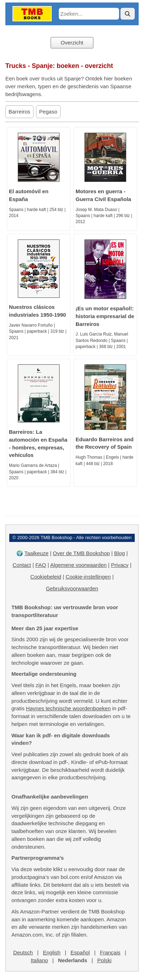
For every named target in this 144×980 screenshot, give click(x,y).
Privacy (120, 565)
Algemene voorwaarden (78, 565)
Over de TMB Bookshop (81, 553)
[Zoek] (128, 14)
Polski (104, 960)
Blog (119, 553)
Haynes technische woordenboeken (68, 708)
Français (110, 952)
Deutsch (23, 952)
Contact (22, 565)
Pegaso (48, 112)
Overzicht (72, 43)
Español (80, 952)
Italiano (39, 960)
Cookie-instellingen (88, 577)
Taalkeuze (36, 553)
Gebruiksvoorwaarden (72, 588)
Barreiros (19, 112)
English (52, 952)
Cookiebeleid (46, 577)
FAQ (41, 565)
